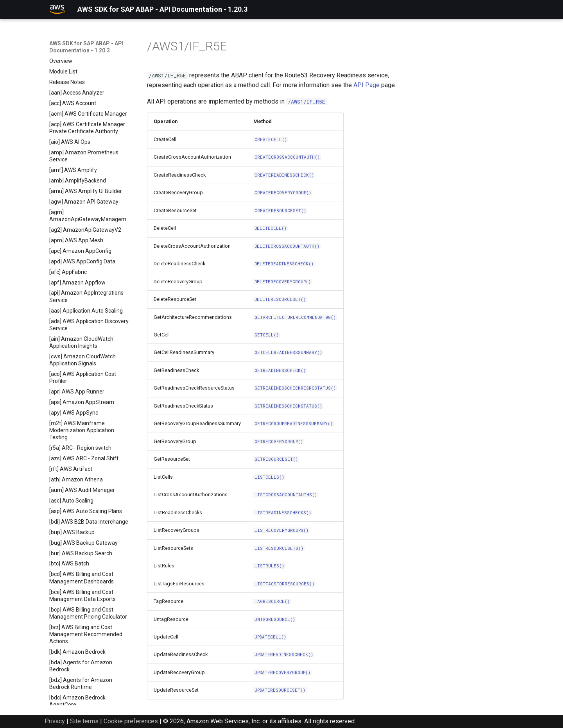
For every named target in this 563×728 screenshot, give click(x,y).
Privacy (55, 721)
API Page (367, 85)
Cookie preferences (131, 721)
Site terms (84, 721)
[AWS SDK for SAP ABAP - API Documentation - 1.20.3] (57, 9)
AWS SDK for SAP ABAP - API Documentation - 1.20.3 (86, 47)
